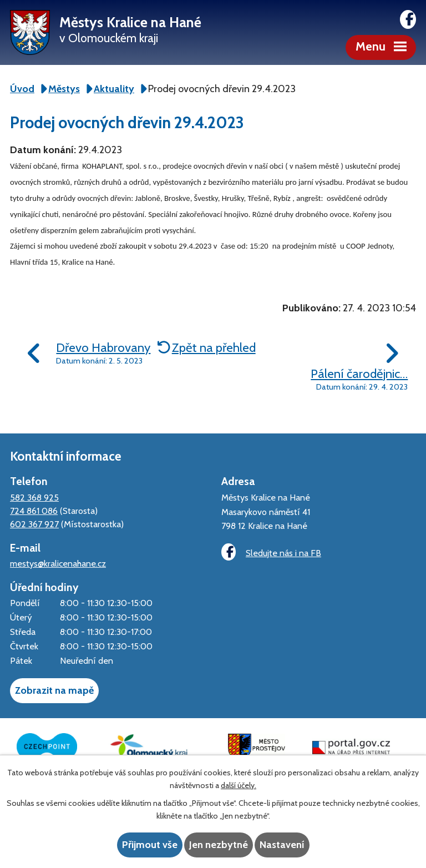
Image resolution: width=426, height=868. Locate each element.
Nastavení (282, 845)
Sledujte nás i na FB (271, 552)
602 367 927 (34, 524)
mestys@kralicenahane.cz (58, 563)
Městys (64, 89)
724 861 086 (34, 511)
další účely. (239, 785)
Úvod (22, 89)
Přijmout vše (150, 845)
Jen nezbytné (219, 845)
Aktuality (114, 89)
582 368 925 (34, 497)
